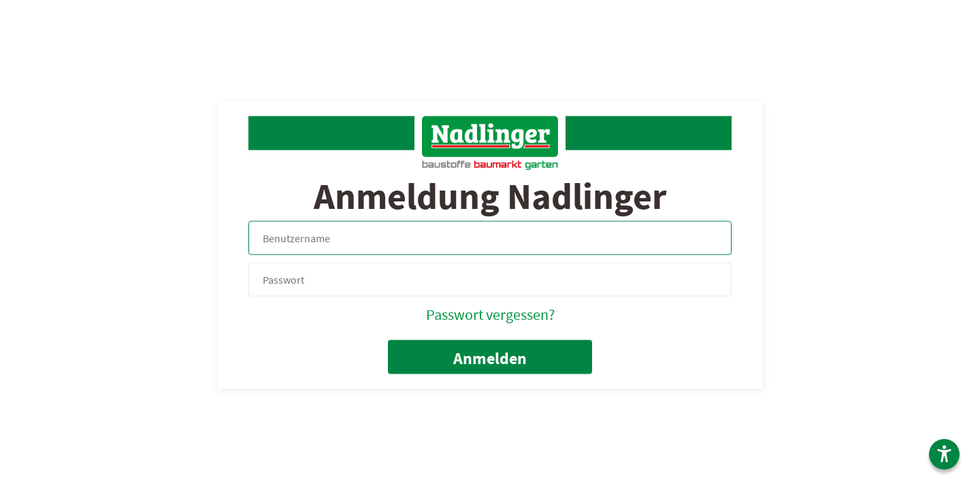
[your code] (490, 280)
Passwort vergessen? (490, 314)
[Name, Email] (490, 238)
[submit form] (490, 357)
